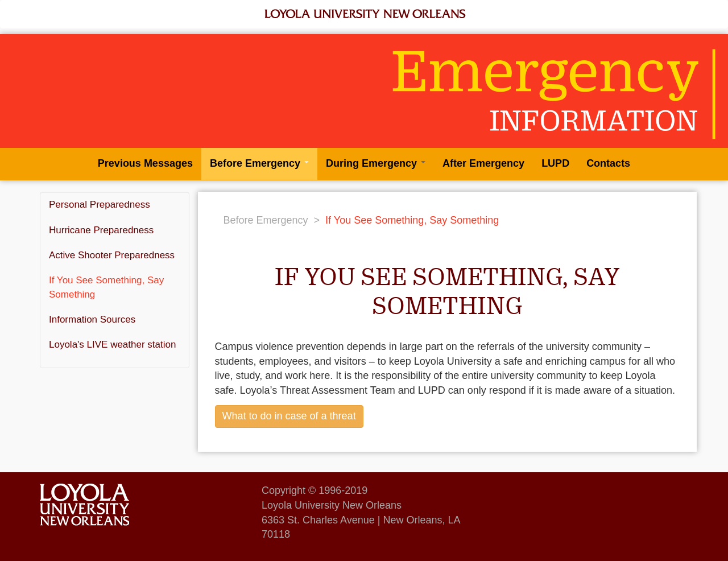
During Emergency (376, 163)
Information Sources (92, 319)
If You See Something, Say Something (106, 287)
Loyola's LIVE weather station (112, 345)
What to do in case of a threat (289, 416)
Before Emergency (259, 163)
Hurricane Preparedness (101, 230)
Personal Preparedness (100, 205)
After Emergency (483, 163)
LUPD (555, 163)
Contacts (608, 163)
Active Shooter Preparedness (112, 255)
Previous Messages (145, 163)
